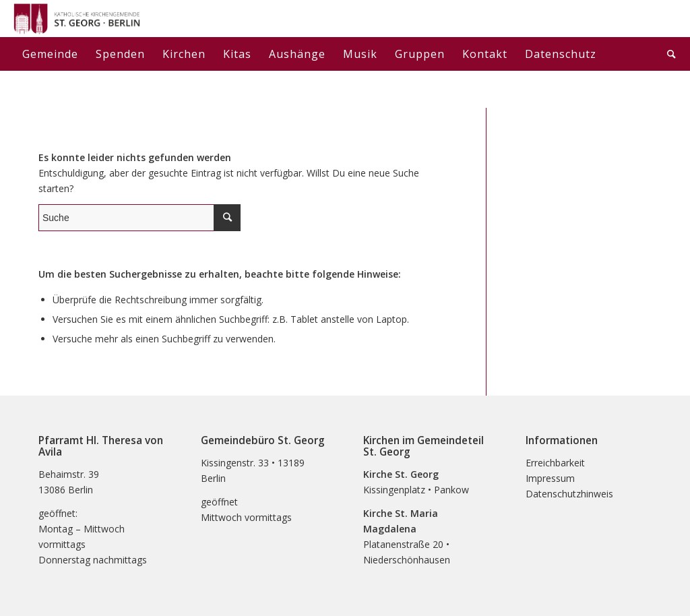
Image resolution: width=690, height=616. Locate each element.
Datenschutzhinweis (569, 494)
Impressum (550, 478)
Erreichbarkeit (555, 463)
